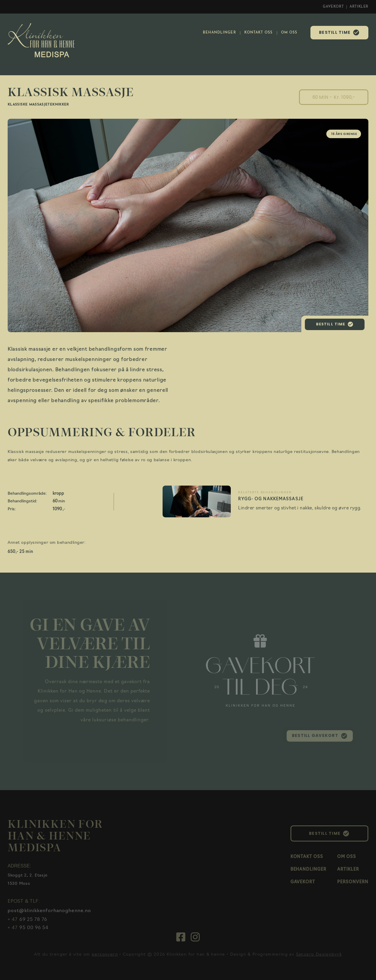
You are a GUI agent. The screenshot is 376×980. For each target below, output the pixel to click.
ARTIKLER (359, 7)
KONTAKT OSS (259, 33)
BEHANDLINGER (219, 33)
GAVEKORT (333, 7)
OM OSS (289, 33)
